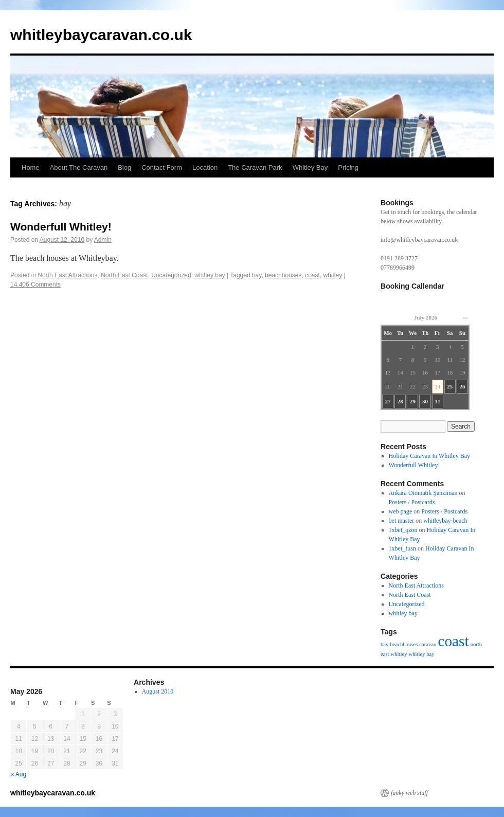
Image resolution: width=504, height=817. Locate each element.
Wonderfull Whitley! (61, 227)
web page (401, 511)
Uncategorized (171, 275)
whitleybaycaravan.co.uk (101, 35)
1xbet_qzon (403, 530)
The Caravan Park (255, 167)
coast (312, 275)
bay (257, 275)
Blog (124, 167)
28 (400, 401)
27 (388, 401)
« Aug (19, 774)
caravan (428, 644)
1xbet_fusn (402, 548)
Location (205, 167)
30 (425, 401)
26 (462, 386)
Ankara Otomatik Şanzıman (423, 493)
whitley (332, 275)
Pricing (348, 167)
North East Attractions (67, 275)
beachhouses (283, 275)
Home (31, 167)
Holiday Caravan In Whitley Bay (429, 456)
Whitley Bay (310, 167)
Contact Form (162, 167)
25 (450, 386)
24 (437, 386)
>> (465, 318)
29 (413, 401)
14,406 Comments (35, 285)
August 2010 (158, 691)
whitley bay (210, 275)
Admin (103, 240)
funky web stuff (409, 793)
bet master (402, 521)
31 (437, 401)
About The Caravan (79, 167)
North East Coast (124, 275)
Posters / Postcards (412, 502)
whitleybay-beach (445, 521)
